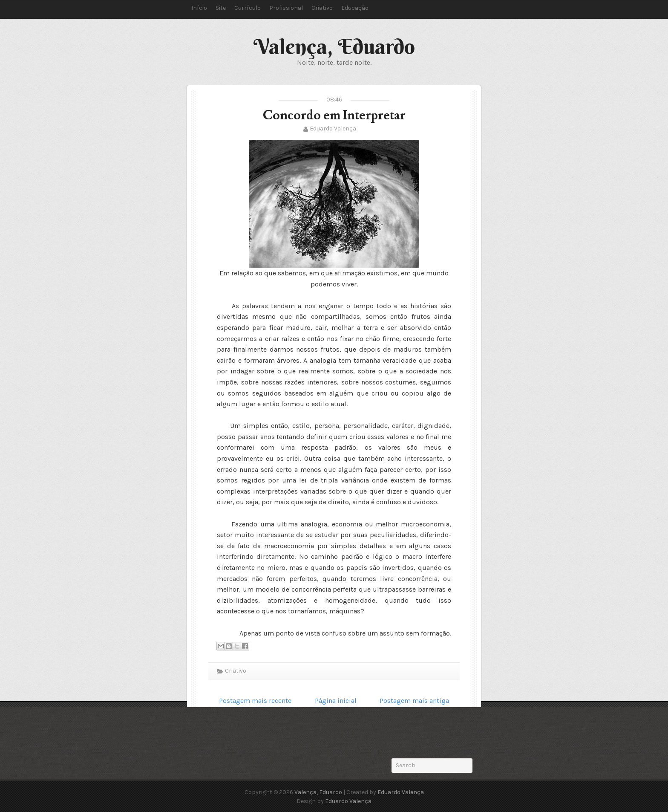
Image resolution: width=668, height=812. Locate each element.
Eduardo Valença (333, 129)
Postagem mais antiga (414, 701)
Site (221, 8)
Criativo (322, 8)
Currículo (248, 8)
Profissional (286, 8)
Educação (355, 8)
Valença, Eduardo (334, 46)
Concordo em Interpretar (334, 115)
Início (199, 8)
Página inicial (336, 701)
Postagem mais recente (255, 701)
